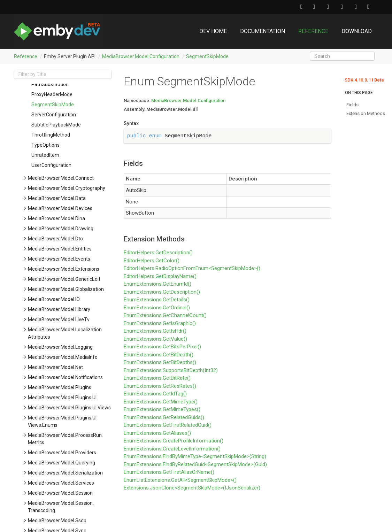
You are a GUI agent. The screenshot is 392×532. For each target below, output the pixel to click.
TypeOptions (45, 145)
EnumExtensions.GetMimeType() (161, 402)
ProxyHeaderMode (52, 94)
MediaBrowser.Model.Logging (60, 347)
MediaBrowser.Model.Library (59, 309)
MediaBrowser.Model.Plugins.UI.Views (69, 408)
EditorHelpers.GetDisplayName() (160, 276)
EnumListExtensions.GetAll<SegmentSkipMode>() (180, 480)
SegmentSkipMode (207, 56)
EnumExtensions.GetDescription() (162, 292)
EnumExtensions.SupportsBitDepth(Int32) (171, 370)
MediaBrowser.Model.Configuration (141, 56)
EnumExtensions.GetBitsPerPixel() (162, 347)
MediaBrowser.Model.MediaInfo (63, 357)
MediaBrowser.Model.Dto (55, 239)
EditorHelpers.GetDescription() (158, 253)
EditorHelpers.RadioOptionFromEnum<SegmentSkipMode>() (192, 268)
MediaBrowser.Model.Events (59, 259)
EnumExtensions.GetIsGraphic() (160, 323)
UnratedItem (45, 155)
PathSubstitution (50, 84)
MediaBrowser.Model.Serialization (65, 473)
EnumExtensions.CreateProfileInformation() (174, 441)
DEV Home (213, 31)
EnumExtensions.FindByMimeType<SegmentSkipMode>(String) (195, 456)
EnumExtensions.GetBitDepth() (159, 355)
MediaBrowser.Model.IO (54, 299)
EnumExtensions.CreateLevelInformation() (172, 449)
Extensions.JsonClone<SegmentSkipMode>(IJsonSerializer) (192, 488)
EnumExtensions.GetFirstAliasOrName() (169, 472)
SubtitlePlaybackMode (56, 125)
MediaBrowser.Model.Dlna (56, 218)
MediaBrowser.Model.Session (60, 493)
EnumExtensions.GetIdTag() (155, 394)
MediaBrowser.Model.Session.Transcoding (61, 507)
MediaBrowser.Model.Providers (62, 453)
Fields (352, 105)
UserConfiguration (51, 165)
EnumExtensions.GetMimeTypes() (162, 409)
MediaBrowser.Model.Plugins (60, 387)
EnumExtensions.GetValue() (155, 339)
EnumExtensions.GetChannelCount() (165, 315)
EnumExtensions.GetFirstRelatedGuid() (168, 425)
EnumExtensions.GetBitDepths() (160, 362)
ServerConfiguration (54, 115)
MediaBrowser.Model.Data (57, 198)
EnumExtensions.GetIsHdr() (155, 331)
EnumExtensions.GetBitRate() (157, 378)
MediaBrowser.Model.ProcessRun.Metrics (65, 439)
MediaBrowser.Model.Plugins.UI (62, 398)
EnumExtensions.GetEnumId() (157, 284)
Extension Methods (366, 113)
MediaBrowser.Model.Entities (60, 249)
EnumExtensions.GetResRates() (160, 386)
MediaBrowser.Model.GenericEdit (64, 279)
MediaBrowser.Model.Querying (62, 463)
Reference (313, 31)
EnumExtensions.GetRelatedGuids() (164, 417)
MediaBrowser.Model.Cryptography (67, 188)
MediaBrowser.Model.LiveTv (59, 319)
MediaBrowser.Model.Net (55, 367)
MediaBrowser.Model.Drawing (61, 229)
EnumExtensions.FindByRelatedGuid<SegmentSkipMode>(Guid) (195, 464)
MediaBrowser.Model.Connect (61, 178)
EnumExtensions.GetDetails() (157, 300)
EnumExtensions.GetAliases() (157, 433)
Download (357, 31)
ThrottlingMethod (51, 135)
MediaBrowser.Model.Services (61, 483)
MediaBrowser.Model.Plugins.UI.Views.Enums (63, 421)
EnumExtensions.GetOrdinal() (157, 308)
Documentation (263, 31)
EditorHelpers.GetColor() (152, 261)
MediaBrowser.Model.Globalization (66, 289)
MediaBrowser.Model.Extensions (64, 269)
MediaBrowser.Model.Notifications (65, 377)
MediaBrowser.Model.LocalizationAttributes (65, 333)
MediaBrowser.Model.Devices (60, 208)
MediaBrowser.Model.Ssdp (57, 521)
